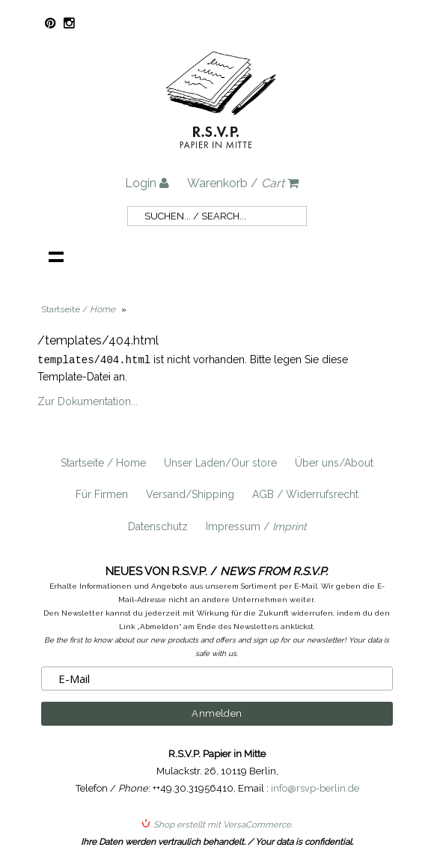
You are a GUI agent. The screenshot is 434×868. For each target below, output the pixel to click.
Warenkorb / (243, 183)
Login (147, 183)
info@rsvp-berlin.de (315, 787)
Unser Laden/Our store (220, 462)
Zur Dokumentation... (88, 401)
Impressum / (256, 526)
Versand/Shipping (190, 494)
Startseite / (78, 309)
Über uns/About (334, 462)
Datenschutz (158, 526)
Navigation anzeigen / (56, 256)
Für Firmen (102, 494)
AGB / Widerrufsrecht (305, 494)
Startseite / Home (103, 462)
